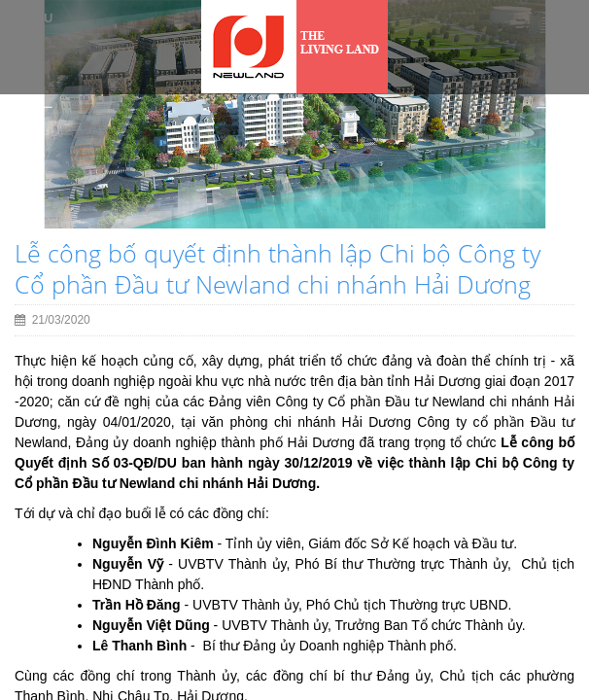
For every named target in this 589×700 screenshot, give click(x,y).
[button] (41, 162)
